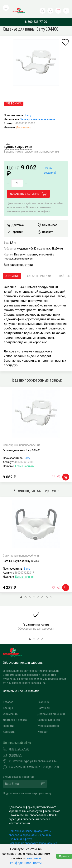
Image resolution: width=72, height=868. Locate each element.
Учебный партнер (48, 718)
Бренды (8, 700)
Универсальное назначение (38, 112)
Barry (28, 108)
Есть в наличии (25, 458)
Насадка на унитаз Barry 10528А (21, 553)
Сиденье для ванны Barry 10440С (22, 442)
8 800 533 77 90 (36, 14)
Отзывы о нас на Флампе (21, 683)
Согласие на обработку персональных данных (33, 837)
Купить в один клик (18, 139)
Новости (8, 718)
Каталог (8, 694)
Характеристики (39, 268)
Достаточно (24, 120)
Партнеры (44, 700)
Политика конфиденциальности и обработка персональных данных (30, 825)
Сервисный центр (49, 712)
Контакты (9, 724)
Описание (12, 268)
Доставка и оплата (15, 712)
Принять (64, 856)
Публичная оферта (20, 831)
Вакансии (43, 694)
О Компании (11, 706)
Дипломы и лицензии (51, 706)
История (43, 724)
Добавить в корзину (28, 186)
